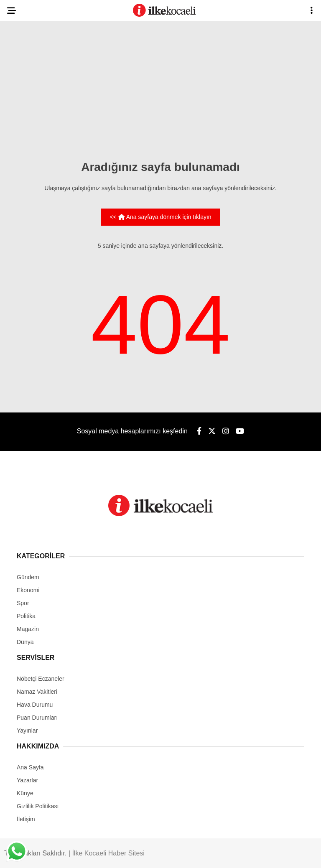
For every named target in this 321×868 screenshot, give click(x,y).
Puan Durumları (37, 718)
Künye (25, 793)
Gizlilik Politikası (38, 806)
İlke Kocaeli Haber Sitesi (108, 853)
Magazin (28, 629)
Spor (23, 603)
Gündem (28, 577)
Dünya (25, 642)
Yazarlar (27, 780)
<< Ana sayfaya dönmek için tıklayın (160, 217)
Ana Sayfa (30, 767)
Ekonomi (28, 590)
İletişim (26, 819)
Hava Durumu (35, 705)
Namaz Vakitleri (37, 692)
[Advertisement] (160, 88)
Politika (26, 616)
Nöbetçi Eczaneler (41, 679)
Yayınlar (27, 731)
